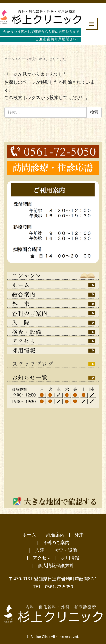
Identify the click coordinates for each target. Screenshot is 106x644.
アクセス (42, 558)
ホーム (9, 59)
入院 (40, 550)
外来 (79, 535)
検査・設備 (66, 550)
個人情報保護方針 (56, 566)
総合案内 (55, 535)
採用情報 (70, 558)
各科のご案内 (56, 543)
